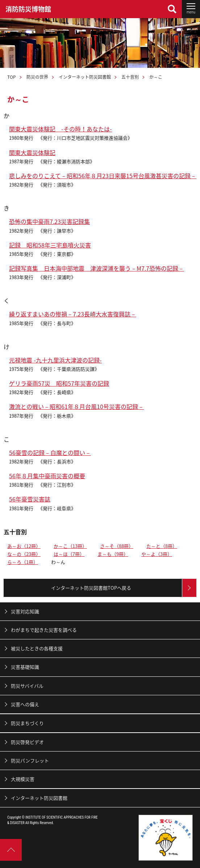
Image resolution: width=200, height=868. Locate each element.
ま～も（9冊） (113, 554)
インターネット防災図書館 (85, 77)
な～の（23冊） (24, 554)
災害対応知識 (25, 611)
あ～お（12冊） (24, 546)
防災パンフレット (30, 760)
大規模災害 (23, 779)
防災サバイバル (27, 686)
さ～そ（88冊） (117, 546)
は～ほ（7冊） (69, 554)
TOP (12, 77)
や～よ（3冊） (157, 554)
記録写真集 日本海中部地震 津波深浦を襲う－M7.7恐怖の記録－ (97, 268)
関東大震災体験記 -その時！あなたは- (61, 129)
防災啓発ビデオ (27, 742)
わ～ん (58, 562)
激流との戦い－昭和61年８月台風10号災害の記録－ (76, 406)
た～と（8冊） (162, 546)
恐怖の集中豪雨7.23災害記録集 (49, 221)
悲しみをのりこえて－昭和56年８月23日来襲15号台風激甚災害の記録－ (103, 176)
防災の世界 (37, 77)
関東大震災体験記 (32, 152)
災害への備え (25, 704)
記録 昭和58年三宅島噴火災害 (50, 245)
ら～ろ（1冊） (23, 562)
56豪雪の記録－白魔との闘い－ (50, 453)
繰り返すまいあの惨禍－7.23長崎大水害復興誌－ (73, 314)
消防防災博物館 (28, 9)
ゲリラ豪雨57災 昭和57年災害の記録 (59, 383)
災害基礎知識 (25, 667)
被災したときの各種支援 (37, 648)
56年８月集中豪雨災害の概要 (47, 476)
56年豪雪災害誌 (30, 499)
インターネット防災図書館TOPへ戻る (91, 588)
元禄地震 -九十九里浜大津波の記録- (55, 360)
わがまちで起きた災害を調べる (44, 630)
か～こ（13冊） (70, 546)
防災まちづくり (27, 723)
